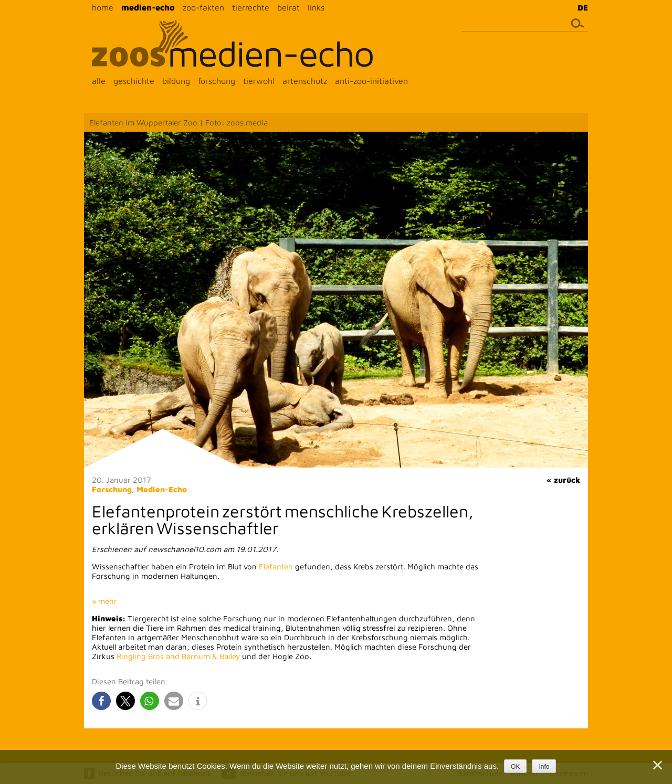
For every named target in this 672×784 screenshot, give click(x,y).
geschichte (134, 81)
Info (544, 767)
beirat (288, 7)
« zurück (563, 480)
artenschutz (305, 81)
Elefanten (276, 566)
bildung (176, 81)
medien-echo (148, 7)
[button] (101, 701)
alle (99, 81)
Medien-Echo (162, 489)
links (316, 7)
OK (515, 767)
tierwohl (259, 81)
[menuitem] (580, 7)
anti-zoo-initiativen (371, 81)
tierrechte (251, 7)
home (103, 7)
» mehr (104, 601)
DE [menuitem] (583, 8)
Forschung (112, 489)
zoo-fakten (203, 7)
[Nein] (657, 765)
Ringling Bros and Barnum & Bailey (178, 656)
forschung (217, 81)
